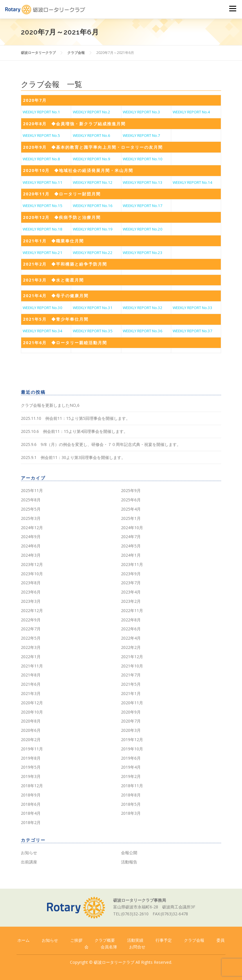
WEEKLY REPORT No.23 (143, 253)
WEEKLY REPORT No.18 (43, 229)
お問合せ (137, 947)
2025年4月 (131, 509)
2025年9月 (131, 490)
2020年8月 (31, 721)
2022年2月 (131, 647)
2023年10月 (32, 574)
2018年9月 (31, 795)
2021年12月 (132, 657)
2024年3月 (31, 555)
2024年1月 (131, 555)
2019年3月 (31, 776)
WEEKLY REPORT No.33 (193, 308)
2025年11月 (32, 490)
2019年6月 (131, 758)
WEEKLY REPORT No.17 (143, 206)
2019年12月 (132, 739)
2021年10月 (132, 666)
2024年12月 (32, 528)
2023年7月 (131, 583)
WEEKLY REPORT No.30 (43, 308)
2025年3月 (31, 518)
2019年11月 (32, 749)
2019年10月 (132, 749)
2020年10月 (32, 712)
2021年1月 (131, 693)
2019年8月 (31, 758)
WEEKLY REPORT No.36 (143, 331)
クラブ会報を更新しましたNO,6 (50, 405)
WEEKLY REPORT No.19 (93, 229)
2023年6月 (31, 592)
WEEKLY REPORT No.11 (43, 182)
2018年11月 (132, 786)
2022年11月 (132, 610)
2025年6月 (131, 500)
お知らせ (29, 853)
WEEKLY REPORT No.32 (143, 308)
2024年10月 (132, 528)
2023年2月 (131, 601)
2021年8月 (31, 675)
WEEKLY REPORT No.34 (43, 331)
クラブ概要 (105, 940)
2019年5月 (31, 767)
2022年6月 (131, 629)
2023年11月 (132, 564)
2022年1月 (31, 657)
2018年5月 (131, 804)
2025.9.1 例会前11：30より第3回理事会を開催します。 (73, 457)
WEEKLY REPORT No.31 (93, 308)
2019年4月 (131, 767)
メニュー (233, 9)
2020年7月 (131, 721)
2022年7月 (31, 629)
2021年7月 (131, 675)
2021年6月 (31, 684)
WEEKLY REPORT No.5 (41, 135)
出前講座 (29, 862)
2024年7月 (131, 537)
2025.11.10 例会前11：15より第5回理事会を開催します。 (75, 418)
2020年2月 (31, 739)
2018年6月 (31, 804)
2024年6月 (31, 546)
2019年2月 (131, 776)
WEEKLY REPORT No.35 (93, 331)
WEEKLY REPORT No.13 (143, 182)
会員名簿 (109, 947)
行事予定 (164, 940)
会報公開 (129, 853)
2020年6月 (31, 730)
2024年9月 (31, 537)
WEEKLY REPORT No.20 (143, 229)
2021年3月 (31, 693)
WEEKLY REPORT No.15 (43, 206)
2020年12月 (32, 703)
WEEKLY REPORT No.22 (93, 253)
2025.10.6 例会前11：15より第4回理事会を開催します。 (74, 431)
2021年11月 (32, 666)
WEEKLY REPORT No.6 (92, 135)
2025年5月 (31, 509)
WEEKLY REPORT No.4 (191, 112)
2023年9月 (131, 574)
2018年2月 (31, 822)
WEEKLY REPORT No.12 (93, 182)
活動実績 (135, 940)
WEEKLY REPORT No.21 (43, 253)
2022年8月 (131, 620)
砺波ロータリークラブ (114, 962)
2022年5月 (31, 638)
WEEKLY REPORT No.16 (93, 206)
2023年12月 (32, 564)
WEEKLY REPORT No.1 (41, 112)
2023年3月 (31, 601)
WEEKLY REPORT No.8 (41, 159)
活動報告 (129, 862)
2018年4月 (31, 813)
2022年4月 (131, 638)
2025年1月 (131, 518)
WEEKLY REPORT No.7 (141, 135)
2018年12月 (32, 786)
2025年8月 (31, 500)
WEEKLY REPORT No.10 (143, 159)
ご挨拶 (76, 940)
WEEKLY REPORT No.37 (193, 331)
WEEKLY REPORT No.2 (92, 112)
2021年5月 (131, 684)
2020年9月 (131, 712)
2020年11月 (132, 703)
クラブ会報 (194, 940)
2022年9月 (31, 620)
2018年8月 (131, 795)
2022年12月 (32, 610)
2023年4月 (131, 592)
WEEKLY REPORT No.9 (92, 159)
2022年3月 (31, 647)
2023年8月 (31, 583)
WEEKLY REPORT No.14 (193, 182)
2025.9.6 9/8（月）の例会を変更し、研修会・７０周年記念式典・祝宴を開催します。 (101, 444)
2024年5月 (131, 546)
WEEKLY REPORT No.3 (141, 112)
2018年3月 (131, 813)
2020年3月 (131, 730)
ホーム (24, 940)
